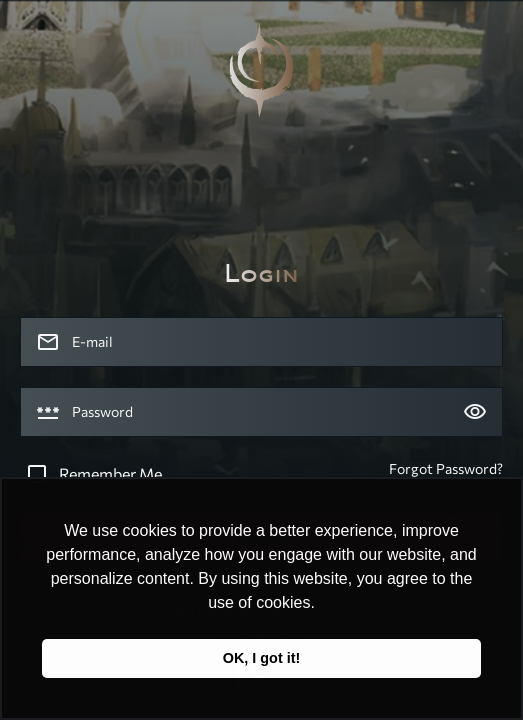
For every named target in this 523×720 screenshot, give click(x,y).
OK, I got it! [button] (262, 658)
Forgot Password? (446, 468)
